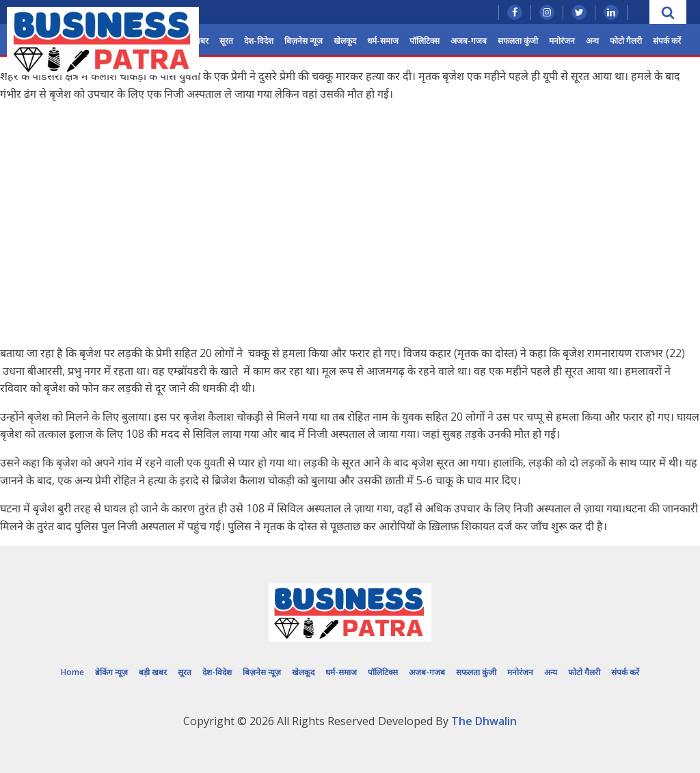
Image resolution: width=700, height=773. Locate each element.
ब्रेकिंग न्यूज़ (111, 672)
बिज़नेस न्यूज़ (304, 41)
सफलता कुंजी (518, 41)
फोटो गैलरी (626, 41)
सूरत (226, 41)
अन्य (592, 41)
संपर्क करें (667, 41)
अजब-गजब (469, 41)
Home (72, 672)
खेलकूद (345, 41)
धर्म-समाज (383, 41)
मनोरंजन (562, 41)
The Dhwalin (484, 721)
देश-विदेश (259, 41)
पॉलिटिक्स (425, 41)
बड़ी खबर (153, 672)
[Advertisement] (350, 238)
